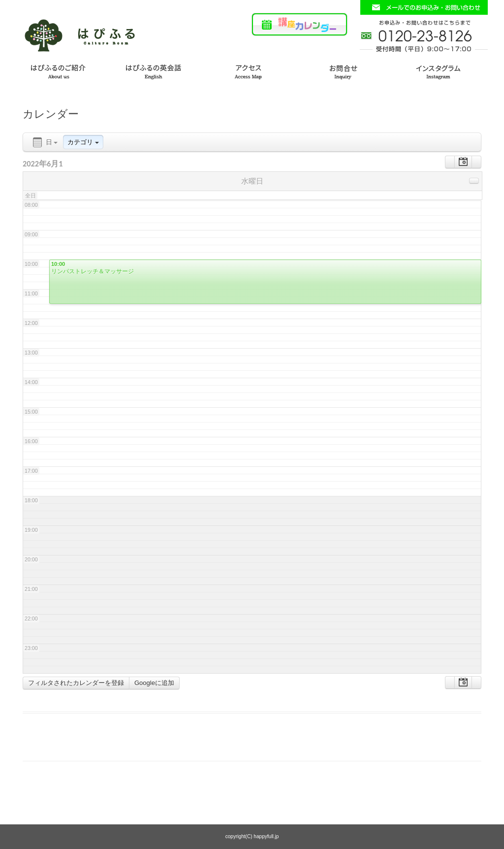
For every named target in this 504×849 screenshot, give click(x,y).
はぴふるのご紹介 (59, 70)
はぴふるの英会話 (156, 70)
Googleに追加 (154, 683)
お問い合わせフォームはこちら (424, 7)
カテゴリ (83, 142)
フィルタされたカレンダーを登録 (76, 683)
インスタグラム (445, 70)
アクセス (252, 70)
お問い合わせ (348, 70)
